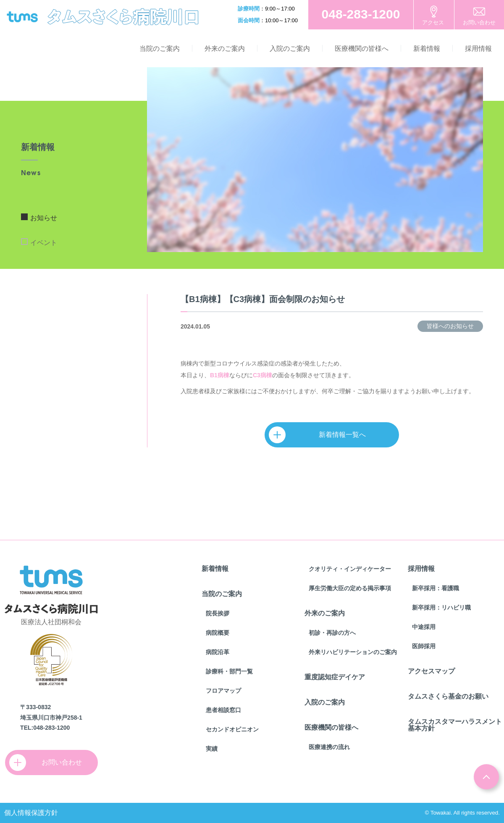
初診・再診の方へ (332, 633)
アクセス (433, 22)
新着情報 (427, 49)
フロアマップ (223, 691)
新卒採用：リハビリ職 (441, 607)
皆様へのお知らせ (450, 326)
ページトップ (486, 777)
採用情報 (478, 49)
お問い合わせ (479, 22)
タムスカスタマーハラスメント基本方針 (455, 725)
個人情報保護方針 (31, 813)
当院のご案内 (160, 49)
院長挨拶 (218, 613)
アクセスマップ (431, 671)
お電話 (361, 15)
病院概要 (218, 633)
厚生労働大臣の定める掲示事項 (350, 588)
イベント (44, 243)
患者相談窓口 (223, 710)
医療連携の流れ (329, 747)
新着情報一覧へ (321, 435)
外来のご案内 (225, 49)
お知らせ (44, 218)
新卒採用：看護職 (436, 588)
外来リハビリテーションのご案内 (353, 652)
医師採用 (424, 646)
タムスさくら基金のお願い (448, 696)
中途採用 (424, 627)
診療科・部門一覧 (229, 671)
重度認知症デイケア (335, 677)
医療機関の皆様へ (362, 49)
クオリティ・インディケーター (350, 569)
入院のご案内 (290, 49)
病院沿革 (218, 652)
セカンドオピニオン (232, 729)
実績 (212, 749)
